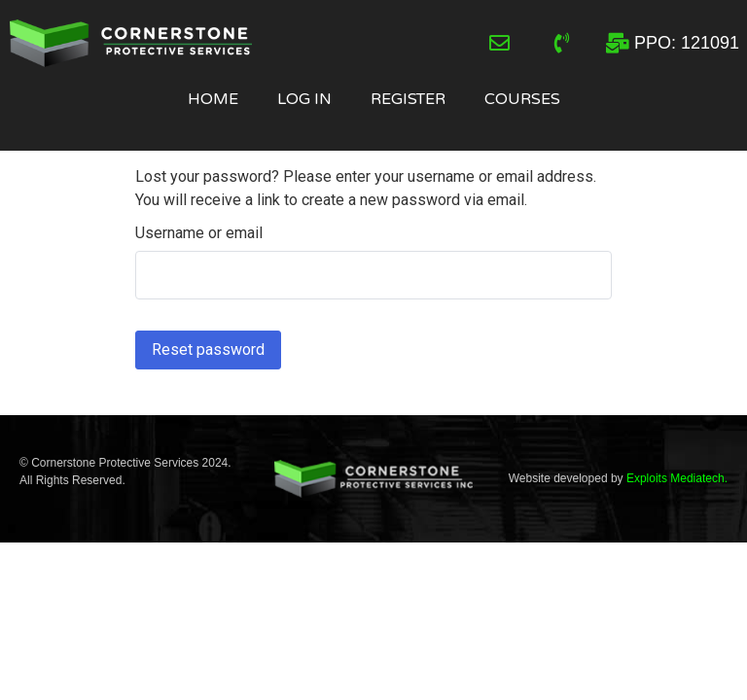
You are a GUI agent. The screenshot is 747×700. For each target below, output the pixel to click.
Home (213, 99)
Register (408, 99)
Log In (304, 99)
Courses (522, 99)
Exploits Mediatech (676, 478)
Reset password (208, 350)
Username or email (199, 233)
